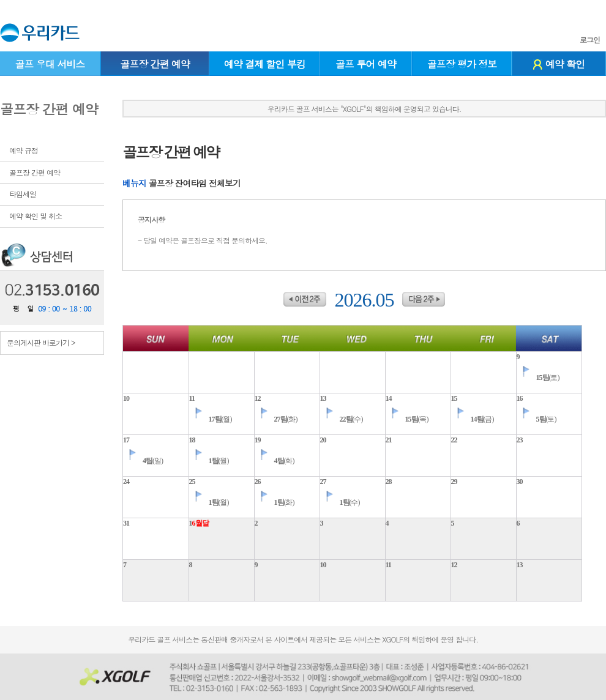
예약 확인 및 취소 (36, 216)
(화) (276, 419)
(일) (143, 461)
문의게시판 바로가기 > (41, 342)
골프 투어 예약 (366, 64)
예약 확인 (559, 64)
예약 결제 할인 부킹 (265, 64)
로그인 (590, 40)
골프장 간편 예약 (155, 64)
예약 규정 (24, 150)
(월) (211, 419)
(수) (342, 419)
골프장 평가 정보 (462, 64)
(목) (407, 419)
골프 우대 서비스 (50, 64)
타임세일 (23, 194)
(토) (538, 378)
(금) (473, 419)
